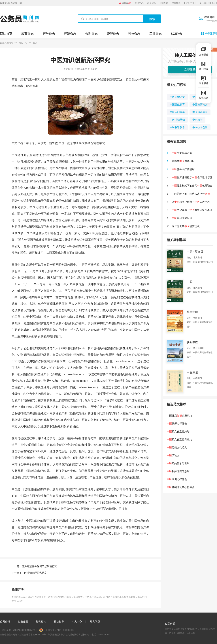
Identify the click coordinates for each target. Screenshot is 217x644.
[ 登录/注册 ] (190, 3)
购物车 (126, 3)
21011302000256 (65, 630)
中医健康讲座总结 (179, 416)
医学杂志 (49, 34)
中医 (76, 143)
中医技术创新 (200, 127)
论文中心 (23, 43)
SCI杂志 (164, 3)
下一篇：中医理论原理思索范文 (29, 573)
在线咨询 (211, 19)
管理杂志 (113, 34)
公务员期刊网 (7, 43)
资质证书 (23, 622)
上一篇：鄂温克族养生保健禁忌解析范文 (34, 566)
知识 (26, 155)
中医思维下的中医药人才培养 (191, 194)
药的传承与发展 (178, 463)
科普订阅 (152, 3)
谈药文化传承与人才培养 (191, 202)
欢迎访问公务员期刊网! (11, 3)
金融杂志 (92, 34)
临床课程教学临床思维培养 (192, 177)
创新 (131, 220)
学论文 (173, 455)
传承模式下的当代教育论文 (192, 186)
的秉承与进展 (182, 153)
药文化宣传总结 (178, 432)
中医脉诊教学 (177, 127)
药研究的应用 (182, 218)
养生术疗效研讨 (183, 169)
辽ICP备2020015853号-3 (25, 630)
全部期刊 (211, 34)
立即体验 (190, 70)
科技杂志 (134, 34)
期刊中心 (139, 3)
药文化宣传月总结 (179, 439)
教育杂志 (27, 34)
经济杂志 (70, 34)
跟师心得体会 (177, 424)
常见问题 (95, 622)
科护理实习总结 (178, 471)
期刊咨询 (41, 622)
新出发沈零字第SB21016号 (33, 635)
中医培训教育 (200, 112)
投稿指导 (176, 3)
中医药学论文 (177, 97)
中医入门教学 (177, 112)
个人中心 (77, 622)
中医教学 (197, 120)
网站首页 (6, 34)
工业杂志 (156, 34)
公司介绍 (5, 622)
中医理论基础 (177, 120)
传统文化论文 (177, 447)
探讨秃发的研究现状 (186, 226)
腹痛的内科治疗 (183, 161)
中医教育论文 (200, 105)
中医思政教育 (177, 105)
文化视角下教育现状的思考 (192, 210)
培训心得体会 (177, 479)
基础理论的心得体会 (181, 487)
